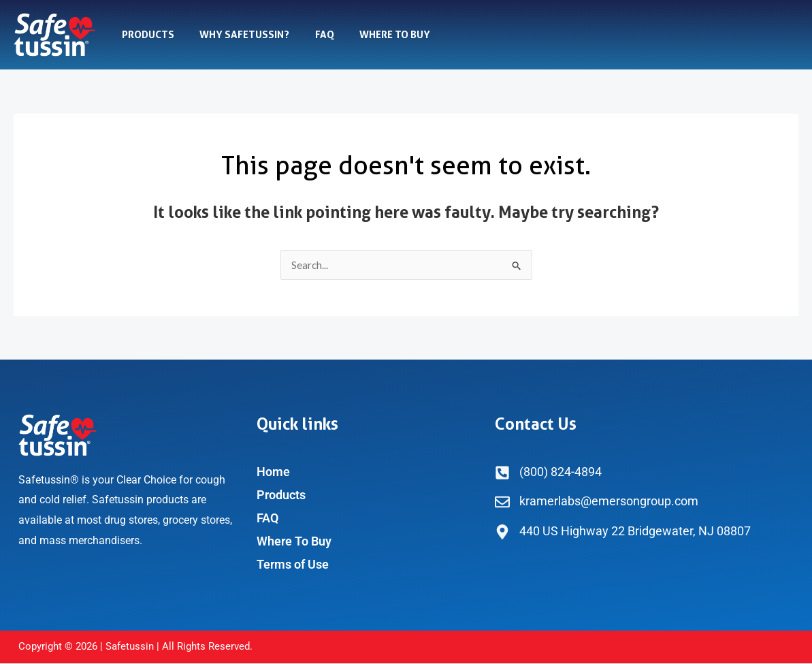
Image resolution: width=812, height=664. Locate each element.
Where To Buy (377, 35)
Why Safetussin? (237, 35)
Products (145, 35)
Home (273, 472)
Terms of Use (293, 565)
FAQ (312, 35)
